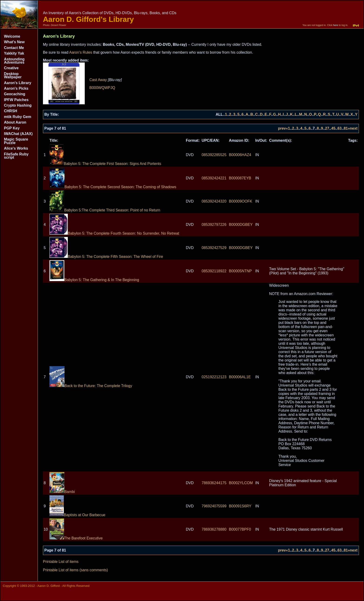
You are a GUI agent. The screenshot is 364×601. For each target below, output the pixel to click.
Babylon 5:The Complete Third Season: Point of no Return (105, 210)
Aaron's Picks (16, 88)
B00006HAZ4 (240, 155)
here (336, 25)
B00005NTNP (240, 271)
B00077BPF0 (240, 529)
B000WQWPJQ (102, 88)
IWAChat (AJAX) (18, 134)
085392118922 (214, 271)
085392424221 (214, 178)
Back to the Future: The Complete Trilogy (91, 386)
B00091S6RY (240, 506)
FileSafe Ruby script (16, 156)
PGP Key (12, 128)
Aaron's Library (18, 83)
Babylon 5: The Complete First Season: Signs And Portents (105, 164)
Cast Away (98, 80)
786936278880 (214, 529)
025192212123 (214, 377)
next (354, 128)
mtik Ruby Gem (18, 117)
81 (346, 128)
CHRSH (11, 111)
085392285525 (214, 155)
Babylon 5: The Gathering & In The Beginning (94, 280)
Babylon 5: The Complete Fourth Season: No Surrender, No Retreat (114, 233)
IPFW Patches (16, 100)
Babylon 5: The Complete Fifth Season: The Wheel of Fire (106, 257)
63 (340, 128)
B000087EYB (240, 178)
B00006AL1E (240, 377)
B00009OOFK (241, 201)
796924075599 (214, 506)
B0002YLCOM (241, 483)
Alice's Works (16, 148)
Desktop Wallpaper (13, 75)
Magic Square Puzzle (16, 141)
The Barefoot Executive (76, 538)
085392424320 (214, 201)
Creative (11, 68)
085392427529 (214, 248)
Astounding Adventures (14, 61)
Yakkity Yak (14, 53)
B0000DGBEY (241, 225)
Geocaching (15, 94)
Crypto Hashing (18, 105)
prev (282, 128)
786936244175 (214, 483)
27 (327, 128)
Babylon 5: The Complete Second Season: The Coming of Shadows (113, 187)
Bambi (62, 492)
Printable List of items (61, 562)
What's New (14, 42)
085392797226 (214, 225)
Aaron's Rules (81, 52)
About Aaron (15, 122)
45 (333, 128)
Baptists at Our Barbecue (77, 515)
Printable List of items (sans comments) (75, 570)
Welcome (12, 36)
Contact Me (14, 48)
